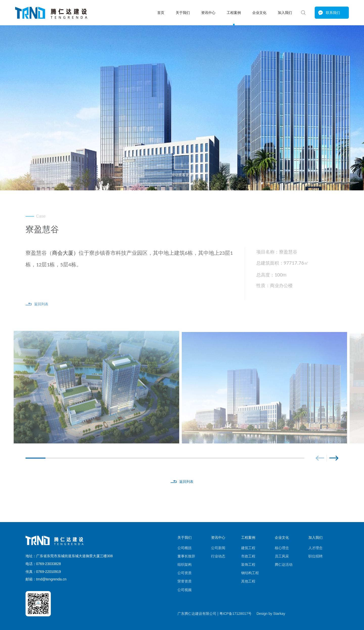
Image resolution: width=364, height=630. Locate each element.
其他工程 (248, 581)
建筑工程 (248, 548)
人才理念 (315, 548)
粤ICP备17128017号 (236, 614)
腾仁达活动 (284, 565)
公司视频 (185, 590)
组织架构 (185, 565)
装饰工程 (248, 565)
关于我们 (183, 13)
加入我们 (285, 13)
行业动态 (218, 556)
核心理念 (282, 548)
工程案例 (234, 13)
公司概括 (185, 548)
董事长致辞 (186, 556)
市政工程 (248, 556)
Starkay (279, 614)
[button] (320, 458)
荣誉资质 (185, 581)
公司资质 (185, 573)
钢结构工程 (250, 573)
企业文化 (259, 13)
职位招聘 (315, 556)
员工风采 (282, 556)
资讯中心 (208, 13)
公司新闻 (218, 548)
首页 (161, 13)
